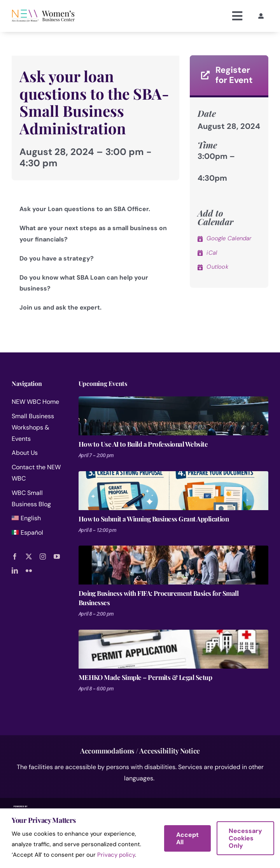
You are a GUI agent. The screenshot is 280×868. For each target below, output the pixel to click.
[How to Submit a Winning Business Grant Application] (173, 491)
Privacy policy (116, 855)
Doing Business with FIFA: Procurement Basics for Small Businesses (159, 598)
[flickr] (29, 570)
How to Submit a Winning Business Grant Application (154, 519)
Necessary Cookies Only (245, 838)
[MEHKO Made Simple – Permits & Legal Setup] (173, 649)
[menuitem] (40, 520)
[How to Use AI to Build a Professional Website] (173, 416)
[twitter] (29, 556)
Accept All (187, 838)
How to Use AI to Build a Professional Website (143, 444)
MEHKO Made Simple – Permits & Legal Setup (145, 677)
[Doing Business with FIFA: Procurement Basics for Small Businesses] (173, 565)
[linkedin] (15, 570)
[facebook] (15, 556)
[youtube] (57, 556)
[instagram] (43, 556)
